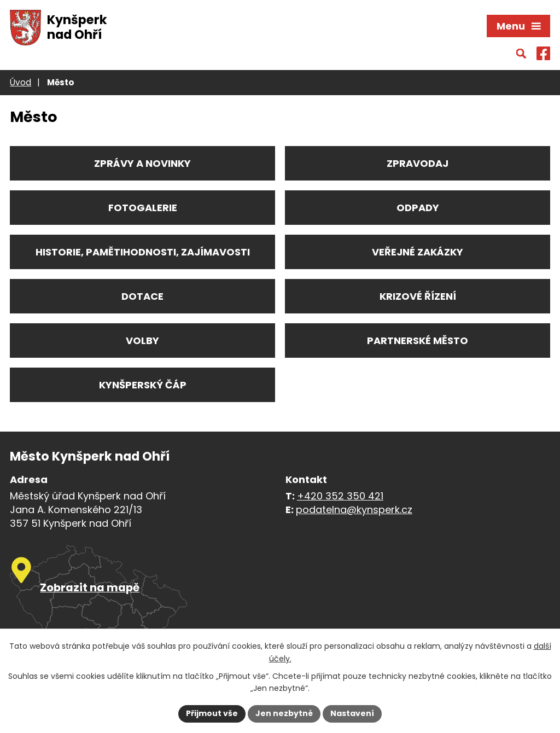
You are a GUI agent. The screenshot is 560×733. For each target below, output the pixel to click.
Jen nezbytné (284, 713)
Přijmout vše (212, 713)
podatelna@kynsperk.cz (354, 510)
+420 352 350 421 (340, 496)
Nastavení (352, 713)
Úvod (21, 82)
